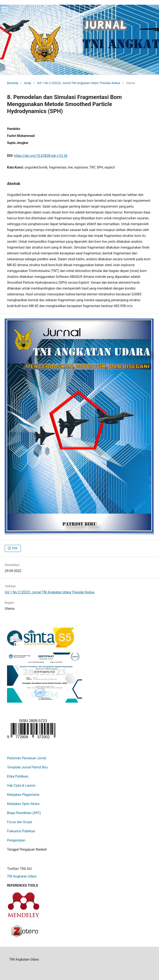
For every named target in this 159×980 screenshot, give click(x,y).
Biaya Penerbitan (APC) (24, 813)
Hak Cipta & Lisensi (21, 785)
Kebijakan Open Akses (23, 804)
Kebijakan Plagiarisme (23, 795)
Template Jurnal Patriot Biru (27, 767)
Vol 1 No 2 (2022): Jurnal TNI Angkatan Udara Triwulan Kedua (79, 83)
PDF (14, 548)
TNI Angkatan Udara (22, 876)
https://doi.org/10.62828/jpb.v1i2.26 (41, 156)
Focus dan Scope (20, 822)
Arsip (28, 83)
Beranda (13, 83)
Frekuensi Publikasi (21, 831)
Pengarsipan (16, 840)
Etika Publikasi (18, 776)
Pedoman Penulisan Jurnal (27, 758)
